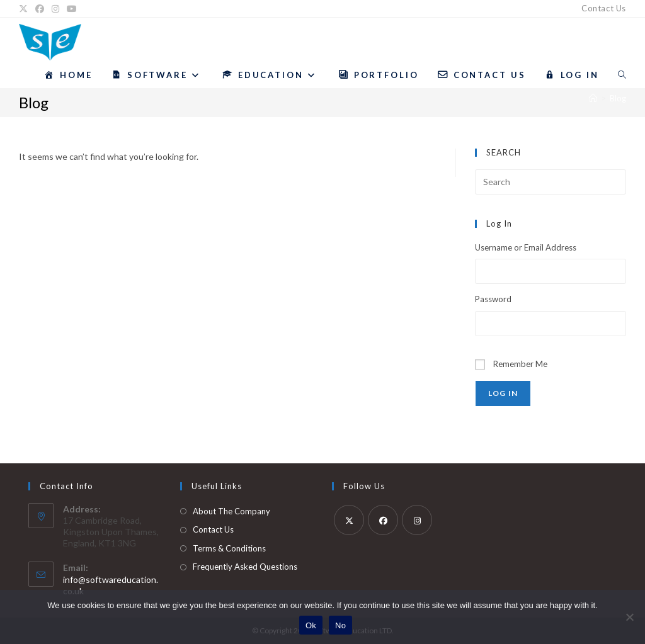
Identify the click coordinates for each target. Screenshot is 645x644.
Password (493, 299)
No (340, 625)
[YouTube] (72, 9)
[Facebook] (40, 9)
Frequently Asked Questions (245, 567)
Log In (503, 393)
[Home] (593, 98)
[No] (629, 617)
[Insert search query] (551, 182)
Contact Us (604, 8)
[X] (25, 9)
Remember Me (520, 364)
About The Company (231, 511)
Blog (618, 98)
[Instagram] (55, 9)
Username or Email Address (526, 247)
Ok (311, 625)
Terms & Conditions (229, 548)
